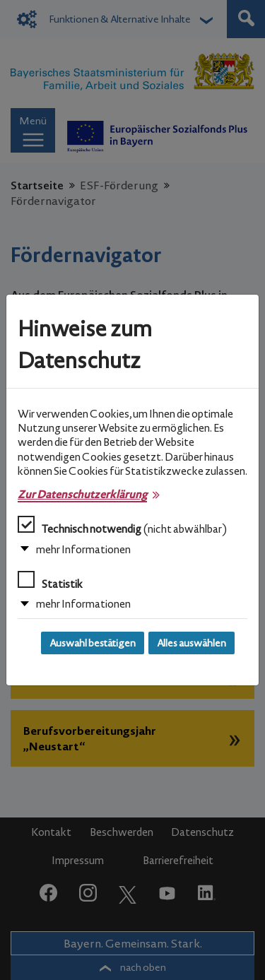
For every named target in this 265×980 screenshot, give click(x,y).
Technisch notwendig (122, 526)
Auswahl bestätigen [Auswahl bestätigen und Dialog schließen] (93, 643)
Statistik (50, 581)
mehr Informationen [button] (83, 549)
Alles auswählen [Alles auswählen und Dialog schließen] (192, 643)
